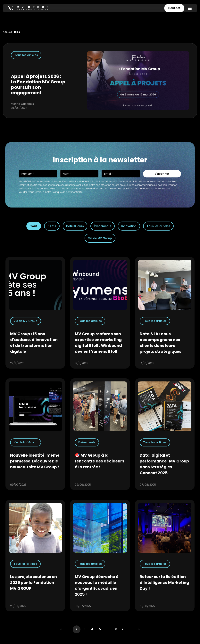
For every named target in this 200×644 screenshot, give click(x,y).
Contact (174, 8)
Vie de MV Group (100, 238)
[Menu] (190, 8)
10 (116, 629)
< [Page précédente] (61, 629)
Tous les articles (158, 226)
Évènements (103, 226)
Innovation (129, 226)
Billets (52, 226)
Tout (34, 226)
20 (124, 629)
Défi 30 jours (75, 226)
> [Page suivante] (139, 629)
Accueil (7, 32)
